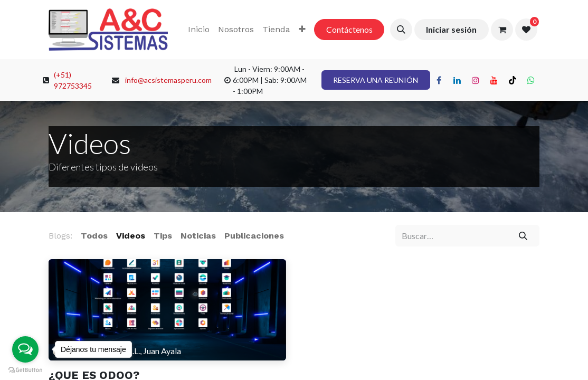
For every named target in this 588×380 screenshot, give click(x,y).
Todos (94, 236)
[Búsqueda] (523, 235)
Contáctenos (349, 29)
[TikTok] (513, 80)
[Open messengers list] (25, 349)
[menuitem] (199, 30)
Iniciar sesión (451, 29)
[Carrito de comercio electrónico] (502, 30)
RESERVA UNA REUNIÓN (376, 80)
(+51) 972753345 (73, 80)
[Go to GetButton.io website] (25, 369)
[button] (401, 30)
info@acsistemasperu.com (168, 80)
